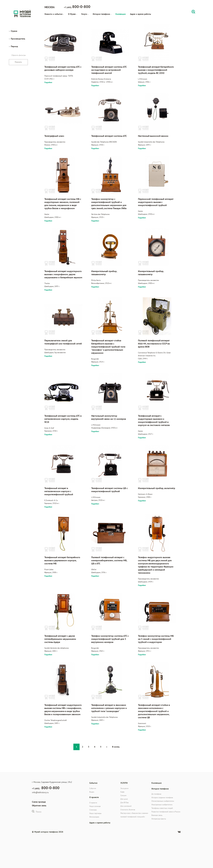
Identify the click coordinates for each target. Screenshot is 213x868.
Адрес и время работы (141, 14)
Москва (50, 7)
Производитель (18, 39)
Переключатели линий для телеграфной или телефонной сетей (63, 342)
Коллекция (121, 14)
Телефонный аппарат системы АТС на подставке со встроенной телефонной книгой (109, 70)
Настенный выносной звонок (153, 136)
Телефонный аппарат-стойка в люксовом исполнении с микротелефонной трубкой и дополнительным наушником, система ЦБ (154, 711)
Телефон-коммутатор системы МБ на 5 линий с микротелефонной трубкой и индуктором (156, 639)
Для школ (124, 799)
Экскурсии (124, 788)
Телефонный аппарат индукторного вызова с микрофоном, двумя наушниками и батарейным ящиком (63, 274)
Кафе (122, 792)
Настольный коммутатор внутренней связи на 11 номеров (109, 417)
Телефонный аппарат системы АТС (109, 136)
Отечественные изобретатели (163, 801)
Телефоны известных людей (162, 808)
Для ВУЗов (124, 802)
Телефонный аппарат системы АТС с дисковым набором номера (63, 68)
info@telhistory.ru (40, 792)
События (93, 788)
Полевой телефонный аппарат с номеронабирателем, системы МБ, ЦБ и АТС (109, 560)
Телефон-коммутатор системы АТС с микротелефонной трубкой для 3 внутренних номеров (110, 639)
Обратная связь (39, 806)
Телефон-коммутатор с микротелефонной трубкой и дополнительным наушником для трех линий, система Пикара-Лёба (109, 204)
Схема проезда (39, 802)
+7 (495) (77, 7)
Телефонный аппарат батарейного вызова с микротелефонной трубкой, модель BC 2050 (156, 70)
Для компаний (126, 806)
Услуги (85, 14)
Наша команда (95, 806)
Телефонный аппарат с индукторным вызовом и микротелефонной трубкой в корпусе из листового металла (154, 420)
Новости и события (54, 14)
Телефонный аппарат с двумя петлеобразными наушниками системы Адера (60, 639)
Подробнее (48, 82)
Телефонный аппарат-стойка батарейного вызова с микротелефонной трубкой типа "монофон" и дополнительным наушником (108, 347)
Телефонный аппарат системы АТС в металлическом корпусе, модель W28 (63, 419)
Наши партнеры (95, 813)
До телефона (156, 794)
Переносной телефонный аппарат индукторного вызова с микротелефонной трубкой (156, 202)
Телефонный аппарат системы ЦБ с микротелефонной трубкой (109, 490)
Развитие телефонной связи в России (166, 812)
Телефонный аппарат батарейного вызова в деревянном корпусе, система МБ (62, 560)
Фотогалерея (94, 817)
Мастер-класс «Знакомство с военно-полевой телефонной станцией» (134, 815)
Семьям (123, 795)
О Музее (72, 14)
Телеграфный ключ (54, 136)
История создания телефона (162, 797)
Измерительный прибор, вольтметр (157, 488)
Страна (14, 31)
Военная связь (157, 815)
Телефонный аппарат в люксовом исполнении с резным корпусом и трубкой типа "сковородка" (109, 708)
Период (14, 46)
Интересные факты (159, 819)
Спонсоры (93, 810)
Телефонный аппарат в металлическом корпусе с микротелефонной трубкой (59, 491)
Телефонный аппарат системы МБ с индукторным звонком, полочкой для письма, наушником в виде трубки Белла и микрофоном (63, 204)
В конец (116, 747)
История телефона (102, 14)
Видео (92, 792)
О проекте (93, 803)
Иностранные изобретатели (162, 805)
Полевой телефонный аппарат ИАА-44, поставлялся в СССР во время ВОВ (154, 344)
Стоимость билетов (128, 810)
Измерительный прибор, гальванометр (104, 273)
